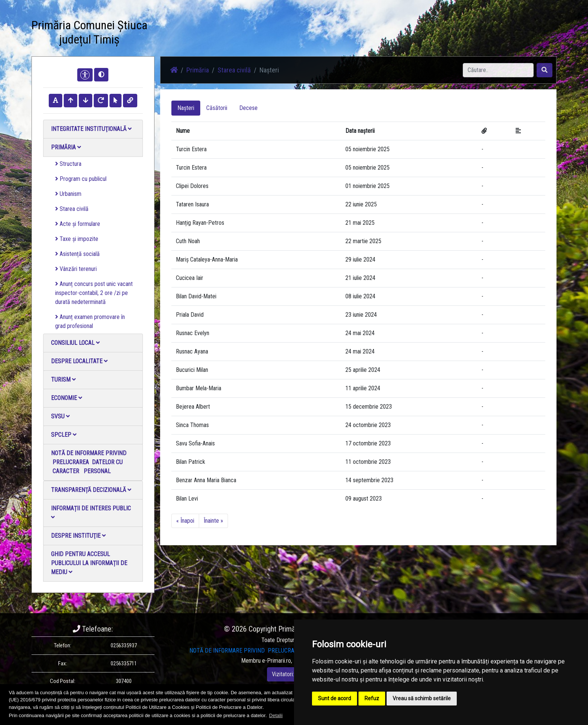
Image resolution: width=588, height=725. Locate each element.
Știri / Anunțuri (216, 34)
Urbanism (68, 194)
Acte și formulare (78, 224)
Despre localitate (79, 361)
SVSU (60, 416)
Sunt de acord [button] (334, 698)
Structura (68, 164)
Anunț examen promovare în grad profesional (90, 321)
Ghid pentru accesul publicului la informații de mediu (89, 563)
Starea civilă (72, 209)
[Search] (498, 70)
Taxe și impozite (77, 239)
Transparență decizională (91, 490)
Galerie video (296, 34)
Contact (330, 34)
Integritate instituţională (91, 129)
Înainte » (213, 521)
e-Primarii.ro (277, 661)
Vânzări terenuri (76, 269)
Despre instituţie (78, 536)
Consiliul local (75, 343)
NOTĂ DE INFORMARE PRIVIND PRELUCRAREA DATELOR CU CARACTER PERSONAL (89, 462)
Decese (248, 108)
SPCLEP (64, 435)
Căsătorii (217, 108)
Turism (63, 380)
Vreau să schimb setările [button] (422, 698)
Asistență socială (77, 254)
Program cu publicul (81, 179)
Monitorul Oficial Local (375, 34)
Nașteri (186, 108)
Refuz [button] (372, 698)
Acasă (183, 34)
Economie (67, 398)
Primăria (66, 147)
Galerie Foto (257, 34)
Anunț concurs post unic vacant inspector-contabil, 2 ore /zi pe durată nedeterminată (94, 293)
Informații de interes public (91, 512)
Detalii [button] (276, 715)
